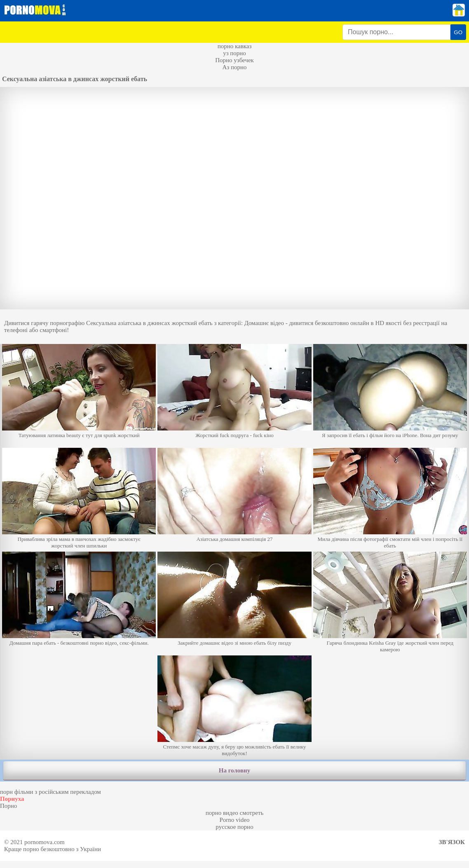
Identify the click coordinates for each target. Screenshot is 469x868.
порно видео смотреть (235, 813)
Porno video (235, 820)
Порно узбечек (234, 60)
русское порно (234, 827)
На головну (234, 770)
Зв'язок (452, 842)
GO (458, 32)
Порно (8, 806)
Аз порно (234, 67)
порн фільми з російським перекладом (50, 792)
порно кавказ (235, 46)
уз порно (234, 53)
